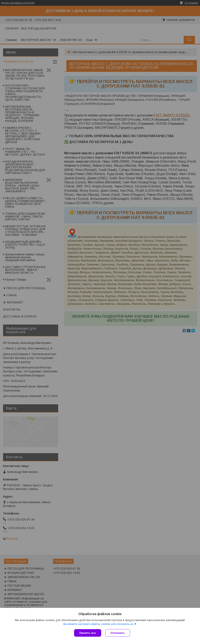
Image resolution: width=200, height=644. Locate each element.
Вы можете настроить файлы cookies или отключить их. (99, 624)
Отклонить (118, 633)
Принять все (88, 633)
